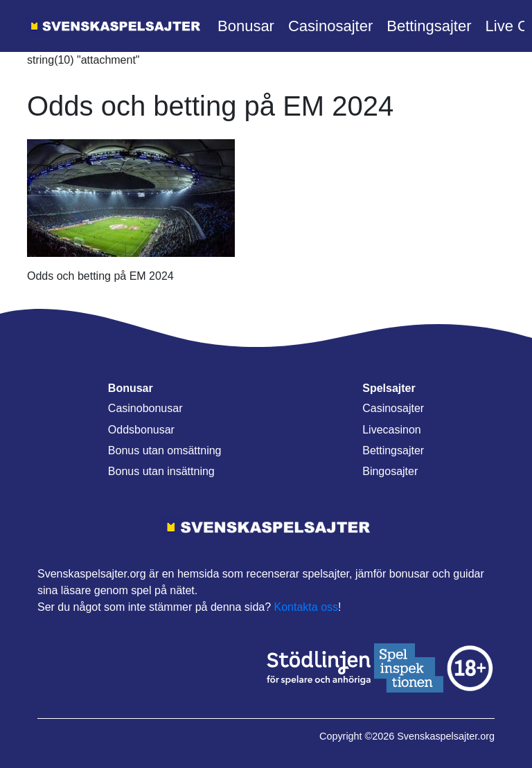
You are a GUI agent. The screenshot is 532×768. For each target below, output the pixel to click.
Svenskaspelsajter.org (446, 736)
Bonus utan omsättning (165, 450)
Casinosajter (330, 26)
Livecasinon (392, 430)
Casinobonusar (145, 408)
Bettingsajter (429, 26)
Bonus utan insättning (161, 471)
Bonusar (246, 26)
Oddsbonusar (141, 430)
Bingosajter (390, 471)
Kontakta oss (307, 607)
